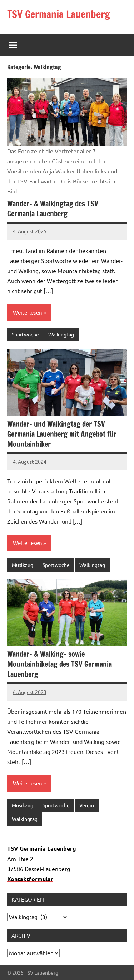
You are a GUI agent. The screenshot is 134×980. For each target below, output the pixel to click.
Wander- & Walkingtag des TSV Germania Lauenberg (53, 209)
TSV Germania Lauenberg (59, 14)
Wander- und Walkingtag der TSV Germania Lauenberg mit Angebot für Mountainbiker (62, 434)
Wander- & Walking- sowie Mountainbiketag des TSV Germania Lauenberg (59, 664)
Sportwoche (25, 334)
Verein (87, 805)
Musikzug (23, 565)
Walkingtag (61, 334)
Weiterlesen (28, 312)
